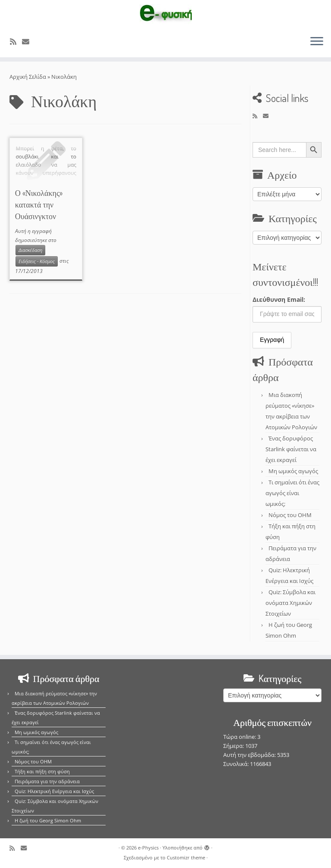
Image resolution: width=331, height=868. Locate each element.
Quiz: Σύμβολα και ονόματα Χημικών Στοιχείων (290, 603)
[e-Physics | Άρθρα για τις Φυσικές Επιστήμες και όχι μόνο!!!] (165, 14)
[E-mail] (28, 42)
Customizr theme (186, 857)
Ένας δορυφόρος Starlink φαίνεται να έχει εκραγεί (291, 449)
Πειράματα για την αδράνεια (47, 781)
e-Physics (148, 848)
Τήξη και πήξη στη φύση (42, 771)
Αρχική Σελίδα (28, 77)
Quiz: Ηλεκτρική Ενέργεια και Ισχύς (54, 791)
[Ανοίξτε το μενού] (317, 42)
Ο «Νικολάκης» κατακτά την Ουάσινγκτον (39, 205)
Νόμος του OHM (290, 515)
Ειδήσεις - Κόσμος (37, 261)
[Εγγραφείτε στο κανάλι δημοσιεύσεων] (16, 42)
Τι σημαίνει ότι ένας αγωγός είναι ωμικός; (292, 493)
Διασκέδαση (30, 250)
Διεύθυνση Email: (279, 299)
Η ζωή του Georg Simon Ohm (48, 820)
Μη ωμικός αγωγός (293, 471)
